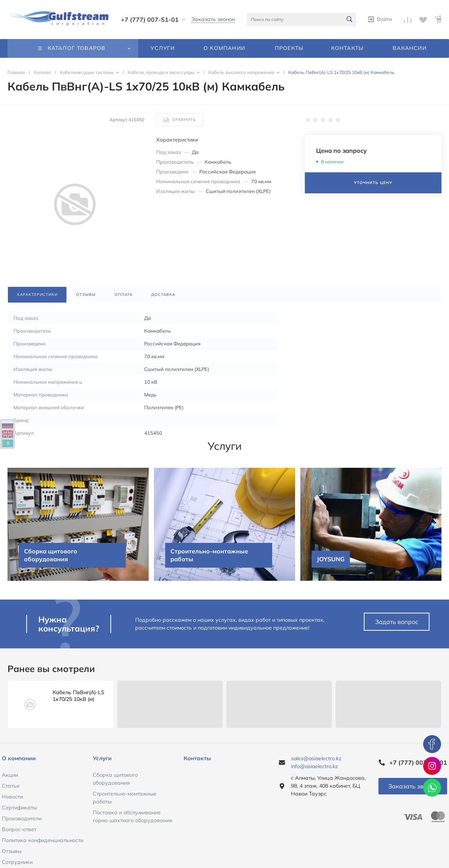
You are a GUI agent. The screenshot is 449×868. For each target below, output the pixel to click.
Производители (22, 818)
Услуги (102, 758)
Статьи (11, 786)
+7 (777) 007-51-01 (150, 20)
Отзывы (12, 851)
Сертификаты (19, 808)
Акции (10, 775)
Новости (12, 797)
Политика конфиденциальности (43, 840)
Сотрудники (17, 862)
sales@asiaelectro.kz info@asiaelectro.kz (316, 762)
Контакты (197, 758)
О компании (19, 758)
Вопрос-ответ (19, 829)
